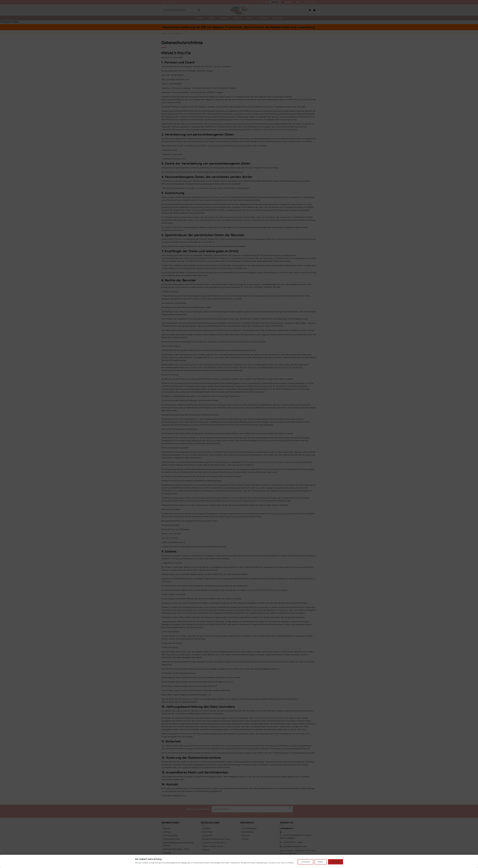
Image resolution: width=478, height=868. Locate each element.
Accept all (336, 862)
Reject (321, 862)
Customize (306, 862)
